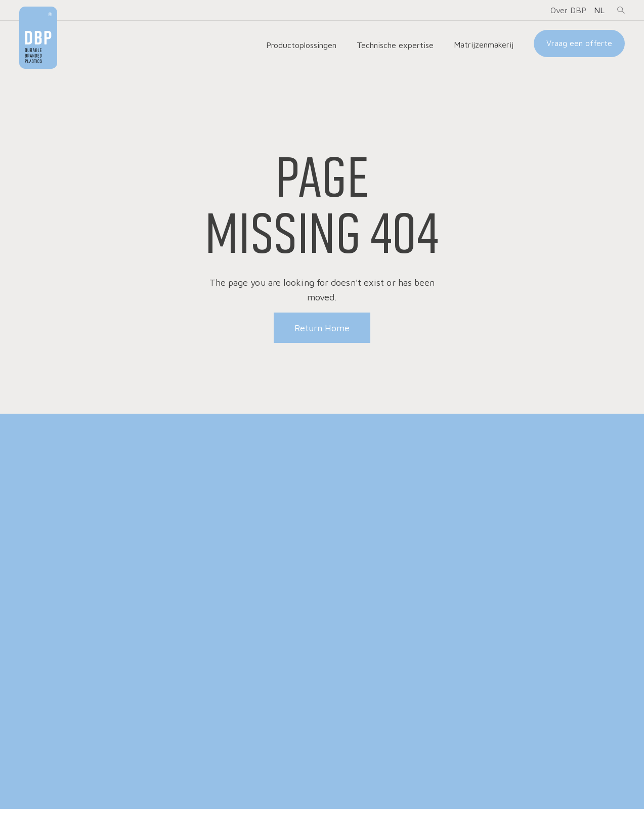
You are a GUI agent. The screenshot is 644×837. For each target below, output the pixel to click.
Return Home (322, 328)
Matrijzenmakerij (484, 45)
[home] (38, 38)
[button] (568, 10)
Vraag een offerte (579, 43)
